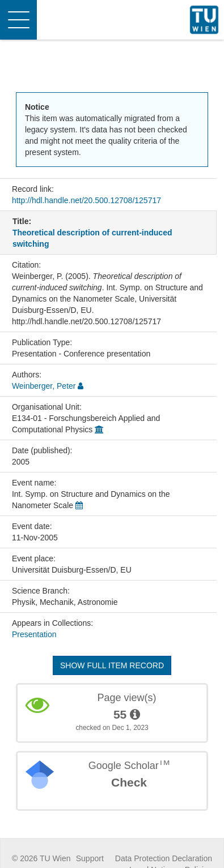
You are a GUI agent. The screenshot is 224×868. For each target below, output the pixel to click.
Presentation (34, 634)
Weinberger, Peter (44, 386)
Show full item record (112, 665)
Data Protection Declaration (164, 858)
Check (129, 782)
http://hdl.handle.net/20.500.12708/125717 (86, 200)
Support (90, 858)
